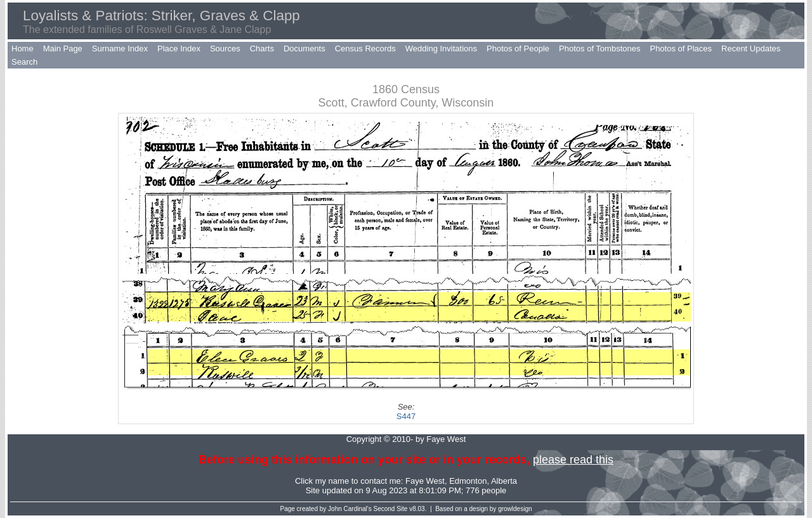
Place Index (179, 49)
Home (23, 49)
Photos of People (518, 49)
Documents (304, 49)
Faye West (425, 481)
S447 (406, 416)
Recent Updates (751, 49)
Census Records (365, 49)
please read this (573, 460)
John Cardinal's (350, 509)
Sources (225, 49)
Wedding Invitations (441, 49)
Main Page (63, 49)
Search (24, 62)
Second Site (391, 509)
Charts (262, 49)
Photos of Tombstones (599, 49)
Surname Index (120, 49)
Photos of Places (681, 49)
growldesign (515, 509)
